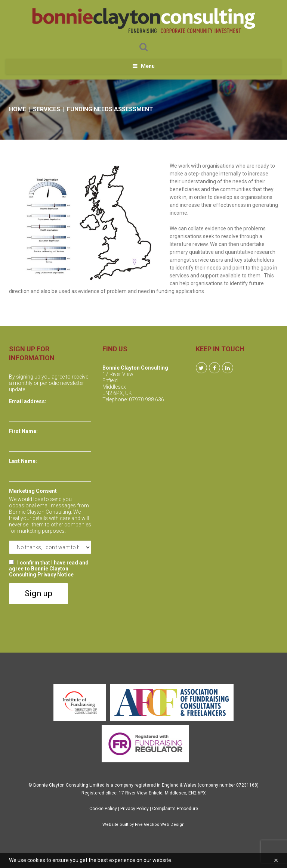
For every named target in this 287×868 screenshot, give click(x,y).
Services (47, 109)
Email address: (28, 401)
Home (18, 109)
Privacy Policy (135, 809)
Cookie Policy (103, 809)
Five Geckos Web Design (160, 825)
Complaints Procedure (175, 809)
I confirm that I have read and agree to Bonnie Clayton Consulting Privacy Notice (49, 569)
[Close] (276, 860)
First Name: (23, 431)
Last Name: (23, 461)
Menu (148, 66)
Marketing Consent (33, 491)
